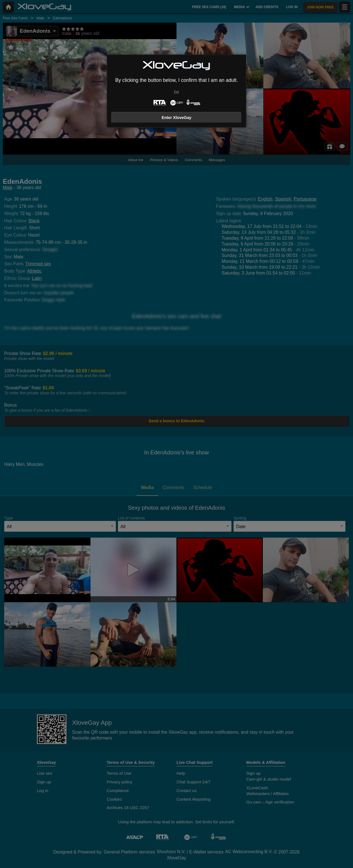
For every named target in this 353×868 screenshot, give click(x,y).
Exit (176, 92)
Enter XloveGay (176, 118)
